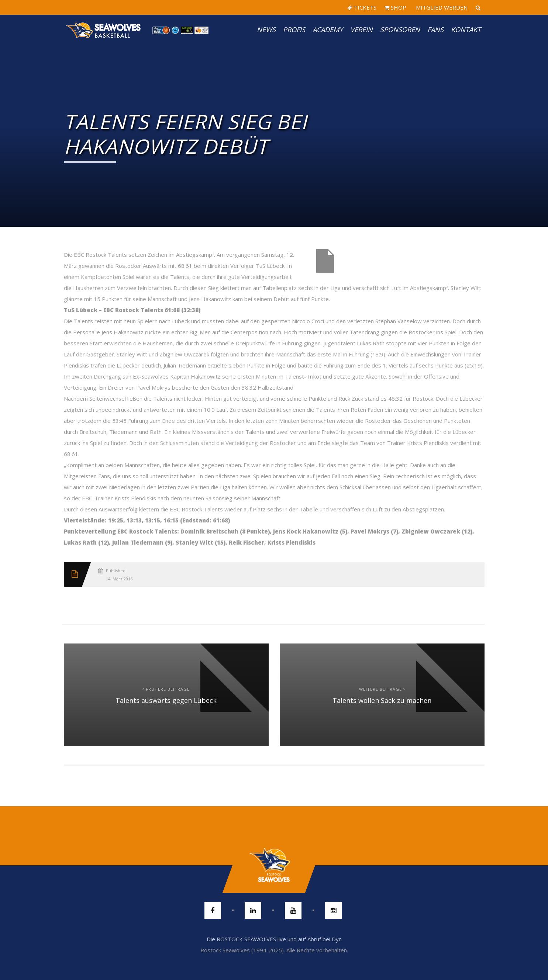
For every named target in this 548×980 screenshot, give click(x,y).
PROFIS (294, 30)
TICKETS (362, 7)
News (266, 30)
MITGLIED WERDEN (441, 7)
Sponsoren (400, 30)
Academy (328, 30)
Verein (361, 30)
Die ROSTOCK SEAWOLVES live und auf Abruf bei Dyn (274, 939)
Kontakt (466, 30)
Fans (435, 30)
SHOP (395, 7)
